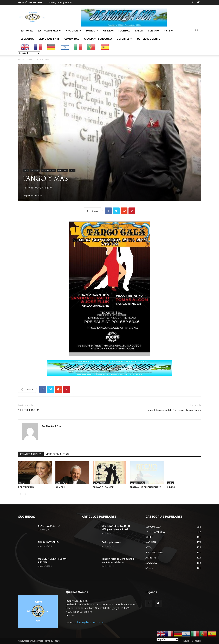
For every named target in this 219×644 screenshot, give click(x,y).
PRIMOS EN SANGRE (103, 487)
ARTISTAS (35, 171)
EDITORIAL (27, 31)
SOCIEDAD (124, 31)
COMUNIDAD (72, 39)
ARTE (168, 31)
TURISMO (153, 31)
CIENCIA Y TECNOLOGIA (98, 39)
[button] (197, 31)
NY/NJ (72, 171)
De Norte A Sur (52, 426)
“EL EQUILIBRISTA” (28, 410)
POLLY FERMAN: (26, 487)
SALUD (139, 31)
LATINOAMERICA (49, 31)
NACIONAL (73, 31)
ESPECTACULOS (48, 171)
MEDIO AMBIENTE (49, 39)
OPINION (108, 31)
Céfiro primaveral (111, 542)
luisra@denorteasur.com (91, 622)
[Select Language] (29, 53)
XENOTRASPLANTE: (49, 526)
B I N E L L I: (61, 487)
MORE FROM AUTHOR (58, 454)
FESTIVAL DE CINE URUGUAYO (146, 487)
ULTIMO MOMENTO (149, 39)
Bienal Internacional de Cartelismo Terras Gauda (174, 410)
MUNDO (92, 31)
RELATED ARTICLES (31, 454)
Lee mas (71, 615)
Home (21, 59)
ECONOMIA (27, 39)
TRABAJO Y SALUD (48, 542)
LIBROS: (171, 487)
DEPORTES (124, 39)
